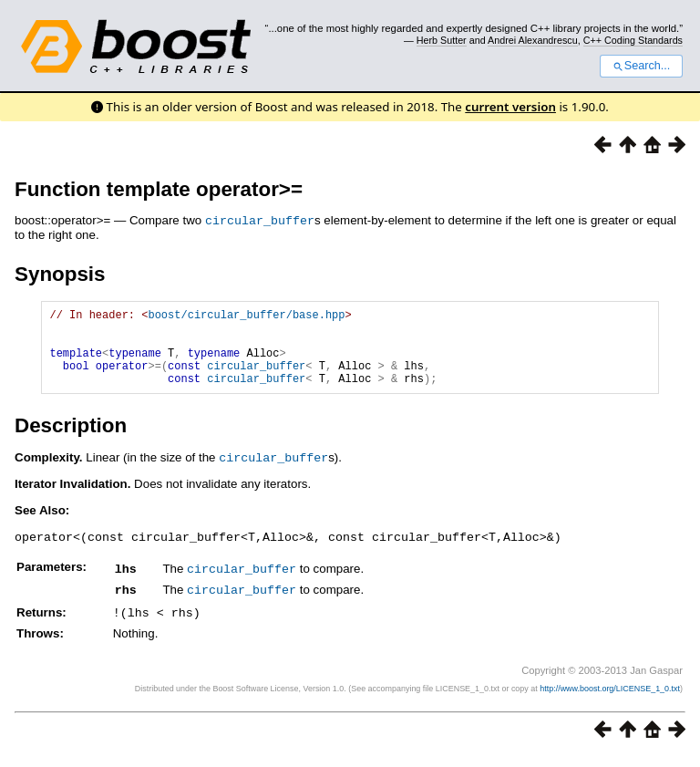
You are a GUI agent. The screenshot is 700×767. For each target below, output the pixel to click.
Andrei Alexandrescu (533, 40)
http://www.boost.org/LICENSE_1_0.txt (610, 700)
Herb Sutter (442, 40)
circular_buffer (260, 220)
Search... (641, 66)
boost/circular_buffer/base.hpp (246, 316)
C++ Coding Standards (633, 40)
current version (510, 107)
